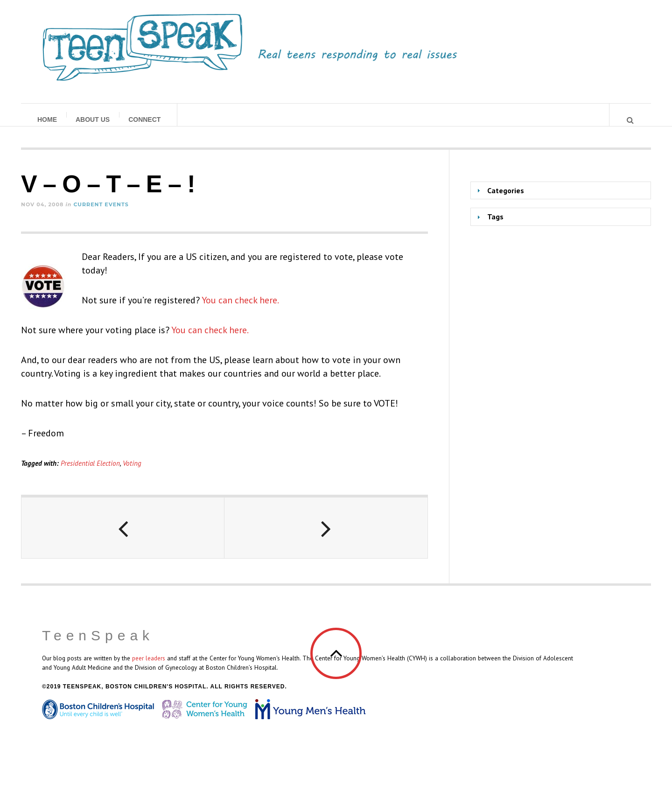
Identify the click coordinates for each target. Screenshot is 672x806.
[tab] (561, 200)
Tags (495, 226)
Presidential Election (90, 473)
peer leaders (149, 667)
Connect (145, 119)
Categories (506, 200)
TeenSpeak (98, 645)
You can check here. (240, 309)
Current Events (101, 214)
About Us (93, 119)
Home (48, 119)
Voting (132, 473)
